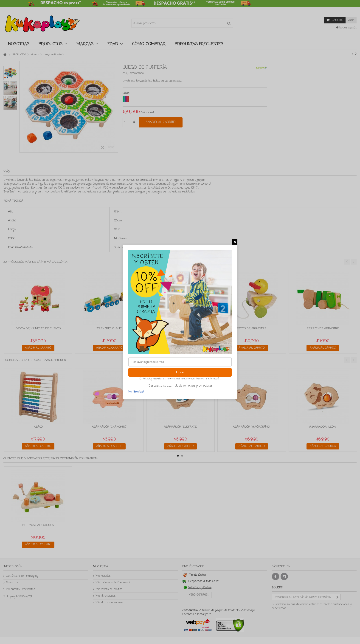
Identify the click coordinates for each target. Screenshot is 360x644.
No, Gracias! (136, 392)
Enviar (180, 372)
